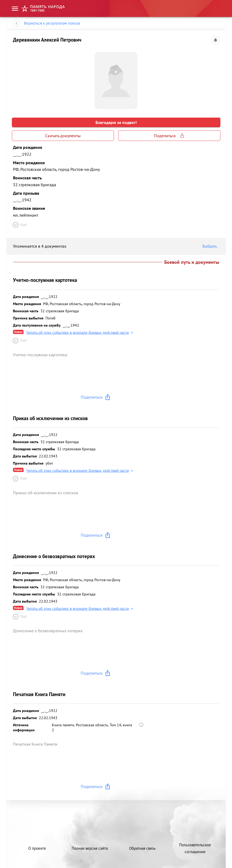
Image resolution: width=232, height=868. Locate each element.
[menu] (15, 9)
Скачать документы (63, 136)
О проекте (37, 848)
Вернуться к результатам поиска (52, 23)
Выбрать (211, 246)
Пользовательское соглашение (195, 848)
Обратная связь (142, 848)
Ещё (19, 225)
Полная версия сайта (90, 848)
